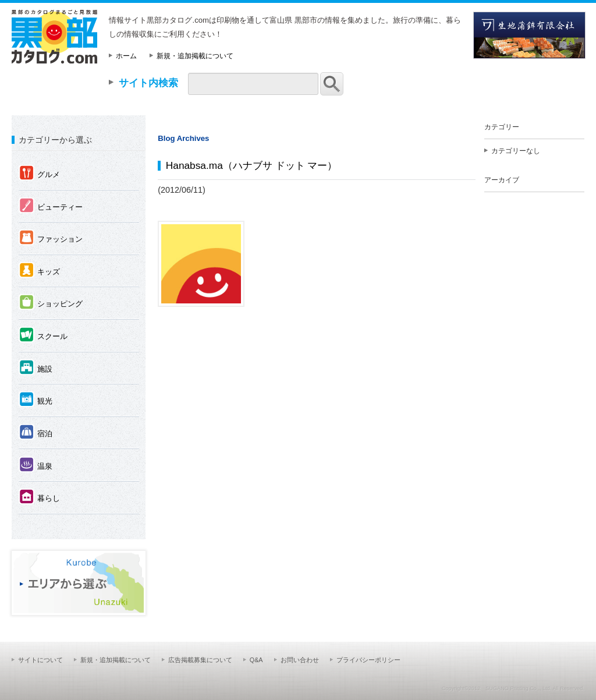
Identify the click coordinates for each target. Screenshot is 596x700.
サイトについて (40, 660)
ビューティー (51, 206)
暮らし (39, 498)
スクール (43, 336)
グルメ (39, 174)
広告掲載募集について (200, 660)
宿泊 (36, 433)
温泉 (36, 466)
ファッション (51, 238)
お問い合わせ (300, 660)
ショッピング (51, 303)
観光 (36, 400)
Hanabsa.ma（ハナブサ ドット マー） (252, 165)
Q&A (256, 660)
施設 (36, 368)
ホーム (126, 56)
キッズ (39, 271)
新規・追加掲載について (195, 56)
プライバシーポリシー (368, 660)
